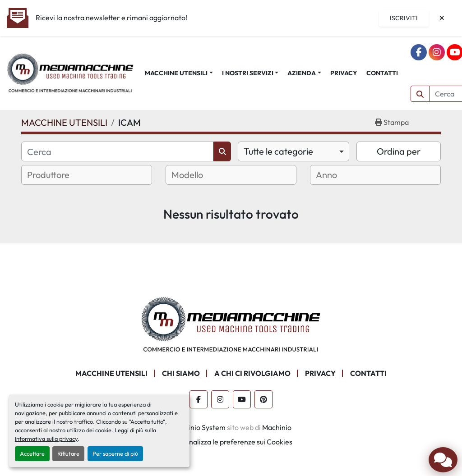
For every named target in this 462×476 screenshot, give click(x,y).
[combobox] (293, 151)
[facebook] (419, 52)
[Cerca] (117, 151)
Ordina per (399, 151)
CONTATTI (382, 73)
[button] (179, 73)
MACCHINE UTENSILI (176, 73)
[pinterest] (263, 399)
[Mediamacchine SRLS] (231, 324)
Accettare (32, 453)
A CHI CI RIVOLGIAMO (252, 373)
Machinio (277, 427)
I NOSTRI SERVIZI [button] (248, 73)
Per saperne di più (115, 453)
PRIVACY (344, 73)
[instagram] (437, 52)
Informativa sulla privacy (46, 439)
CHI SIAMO (181, 373)
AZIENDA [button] (302, 73)
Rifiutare (68, 453)
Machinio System (198, 427)
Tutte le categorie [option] (278, 151)
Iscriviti (404, 18)
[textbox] (59, 175)
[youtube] (242, 399)
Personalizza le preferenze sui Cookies (231, 442)
